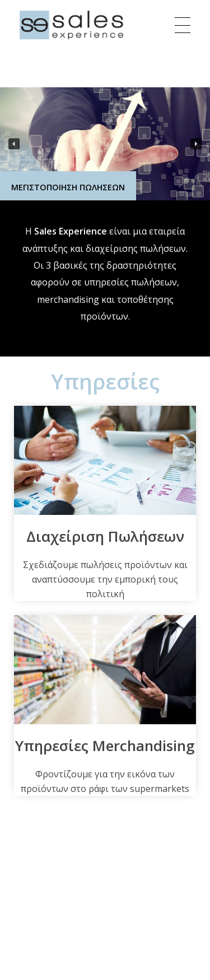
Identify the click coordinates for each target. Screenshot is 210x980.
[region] (105, 144)
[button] (14, 144)
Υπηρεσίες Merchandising (105, 745)
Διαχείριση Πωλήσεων (105, 536)
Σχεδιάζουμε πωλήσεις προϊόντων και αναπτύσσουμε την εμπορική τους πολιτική (105, 579)
